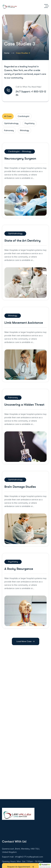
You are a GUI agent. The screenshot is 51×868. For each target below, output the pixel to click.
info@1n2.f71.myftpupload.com (29, 857)
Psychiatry (13, 562)
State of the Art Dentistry (22, 241)
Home (9, 53)
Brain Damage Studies (20, 487)
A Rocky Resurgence (19, 569)
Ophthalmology (15, 233)
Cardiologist (14, 151)
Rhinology (27, 151)
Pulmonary (13, 397)
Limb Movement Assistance (24, 323)
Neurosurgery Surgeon (20, 159)
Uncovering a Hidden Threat (24, 405)
